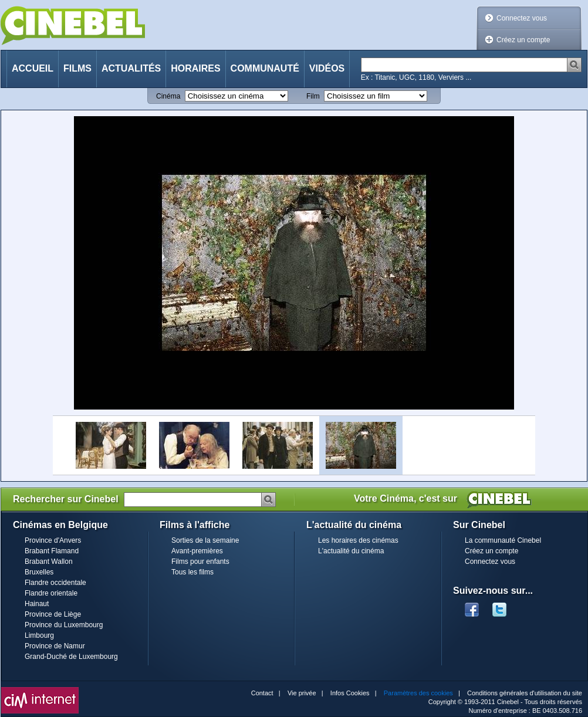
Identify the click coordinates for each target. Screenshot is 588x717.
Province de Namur (55, 646)
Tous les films (192, 572)
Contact (262, 693)
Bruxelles (39, 572)
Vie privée (302, 693)
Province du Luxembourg (64, 625)
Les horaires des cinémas (358, 540)
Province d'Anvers (53, 540)
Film (313, 96)
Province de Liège (53, 614)
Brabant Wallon (49, 562)
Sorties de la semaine (205, 540)
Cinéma (168, 96)
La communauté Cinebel (503, 540)
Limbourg (39, 635)
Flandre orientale (51, 593)
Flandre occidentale (55, 583)
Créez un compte (523, 40)
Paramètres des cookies (418, 693)
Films (77, 68)
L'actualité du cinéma (351, 551)
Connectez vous (522, 18)
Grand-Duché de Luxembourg (71, 657)
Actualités (131, 68)
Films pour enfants (200, 562)
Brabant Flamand (52, 551)
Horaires (195, 68)
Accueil (33, 68)
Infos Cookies (350, 693)
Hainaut (37, 604)
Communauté (265, 68)
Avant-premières (197, 551)
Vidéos (327, 68)
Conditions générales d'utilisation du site (525, 693)
